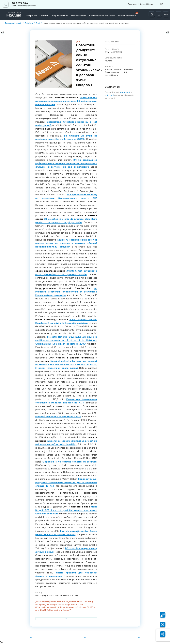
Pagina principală (13, 23)
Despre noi (32, 16)
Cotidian (44, 16)
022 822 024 (20, 3)
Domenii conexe (79, 16)
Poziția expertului (60, 16)
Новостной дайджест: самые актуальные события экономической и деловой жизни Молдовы (86, 23)
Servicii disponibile (128, 14)
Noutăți (108, 61)
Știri (38, 23)
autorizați (109, 95)
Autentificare (147, 4)
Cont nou (132, 4)
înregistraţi (125, 92)
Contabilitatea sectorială (102, 16)
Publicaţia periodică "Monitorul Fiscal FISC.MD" (57, 595)
